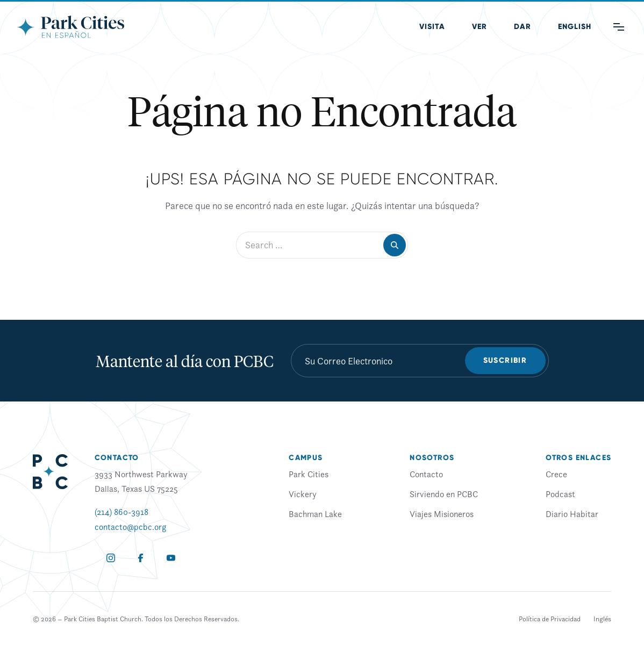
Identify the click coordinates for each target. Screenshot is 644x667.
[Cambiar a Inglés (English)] (575, 27)
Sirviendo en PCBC (444, 494)
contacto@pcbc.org (130, 527)
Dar (523, 27)
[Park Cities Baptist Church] (70, 27)
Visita (432, 27)
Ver (480, 27)
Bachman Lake (315, 514)
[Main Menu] (619, 27)
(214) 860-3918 (121, 512)
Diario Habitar (572, 514)
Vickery (303, 494)
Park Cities (309, 474)
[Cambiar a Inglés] (602, 619)
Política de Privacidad (550, 619)
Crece (556, 474)
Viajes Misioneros (442, 514)
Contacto (426, 474)
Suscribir (505, 360)
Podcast (560, 494)
